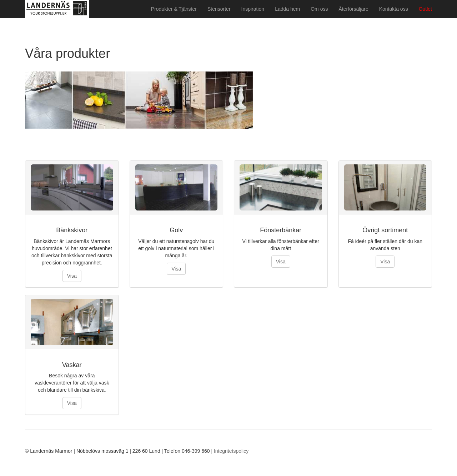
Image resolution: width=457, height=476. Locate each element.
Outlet (425, 9)
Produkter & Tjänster (174, 9)
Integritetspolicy (231, 451)
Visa (72, 276)
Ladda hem (287, 9)
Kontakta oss (394, 9)
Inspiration (253, 9)
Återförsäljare (353, 9)
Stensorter (219, 9)
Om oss (319, 9)
